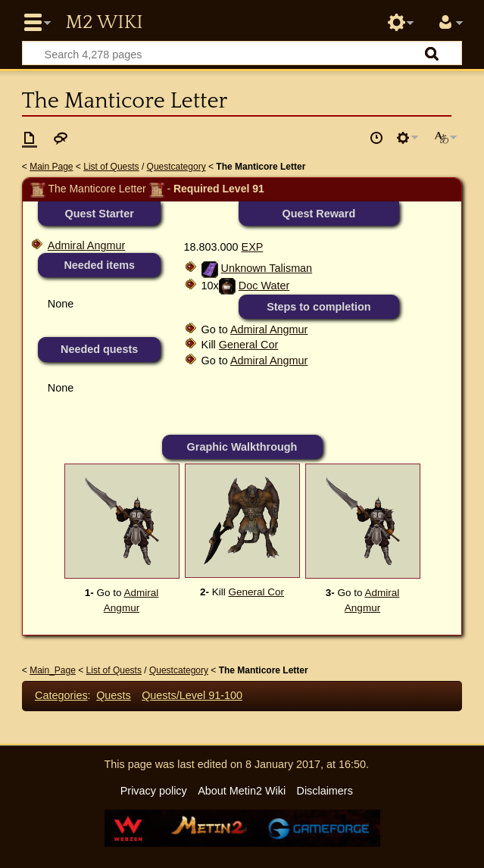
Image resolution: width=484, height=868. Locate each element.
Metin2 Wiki (104, 23)
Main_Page (53, 670)
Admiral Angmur (86, 245)
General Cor (248, 345)
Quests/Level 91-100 (192, 695)
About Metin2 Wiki (242, 791)
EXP (253, 247)
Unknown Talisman (267, 268)
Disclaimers (324, 791)
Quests (114, 695)
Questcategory (176, 167)
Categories (61, 695)
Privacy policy (154, 791)
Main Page (51, 167)
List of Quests (111, 167)
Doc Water (264, 286)
